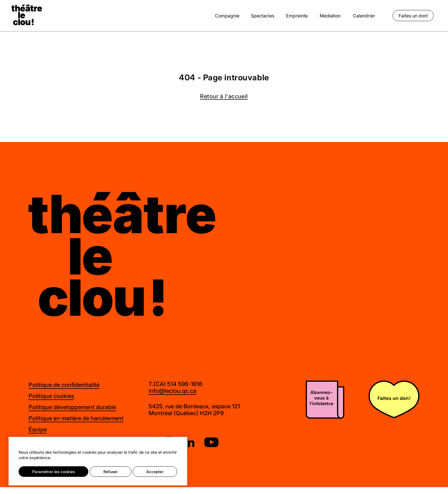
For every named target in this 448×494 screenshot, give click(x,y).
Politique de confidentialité (64, 385)
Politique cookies (51, 396)
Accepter (155, 472)
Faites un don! (413, 16)
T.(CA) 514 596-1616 (175, 384)
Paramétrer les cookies (54, 472)
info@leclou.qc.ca (172, 391)
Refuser (111, 472)
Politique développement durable (72, 407)
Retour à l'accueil (224, 97)
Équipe (38, 429)
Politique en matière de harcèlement (76, 418)
